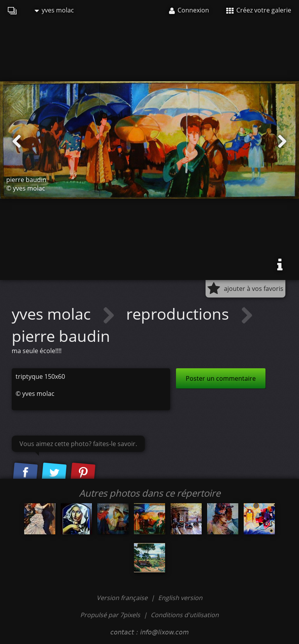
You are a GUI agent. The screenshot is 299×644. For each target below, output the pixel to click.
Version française (123, 598)
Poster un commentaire (221, 378)
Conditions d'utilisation (185, 615)
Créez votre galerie (259, 10)
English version (180, 598)
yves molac (54, 10)
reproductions (179, 314)
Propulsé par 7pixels (110, 615)
